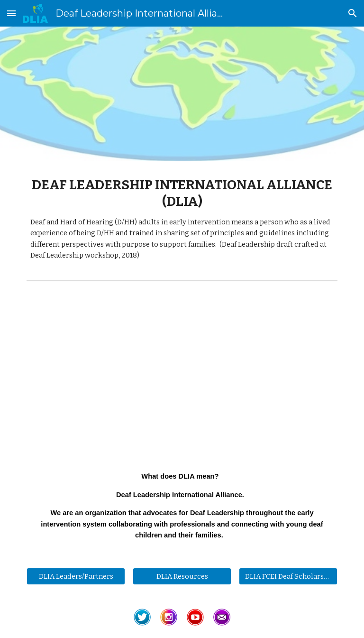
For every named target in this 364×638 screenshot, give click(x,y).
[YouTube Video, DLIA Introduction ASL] (182, 371)
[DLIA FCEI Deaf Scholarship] (288, 576)
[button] (11, 13)
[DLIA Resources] (182, 576)
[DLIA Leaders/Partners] (76, 576)
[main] (182, 219)
